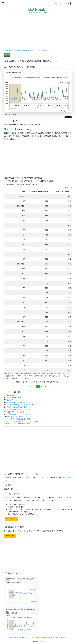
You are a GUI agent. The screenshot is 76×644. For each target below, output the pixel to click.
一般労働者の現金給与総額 (15, 184)
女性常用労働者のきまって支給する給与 (19, 409)
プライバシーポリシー (37, 638)
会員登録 (66, 3)
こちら (69, 477)
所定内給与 (9, 400)
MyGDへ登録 (10, 536)
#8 (6, 55)
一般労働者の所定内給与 (15, 417)
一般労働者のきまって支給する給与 (18, 414)
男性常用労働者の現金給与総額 (16, 402)
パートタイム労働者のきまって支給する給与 (22, 421)
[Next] (45, 387)
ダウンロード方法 (10, 115)
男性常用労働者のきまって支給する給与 (19, 405)
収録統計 (11, 638)
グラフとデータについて (22, 638)
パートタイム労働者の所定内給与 (18, 424)
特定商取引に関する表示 (52, 638)
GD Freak (37, 9)
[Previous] (31, 387)
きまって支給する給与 (13, 398)
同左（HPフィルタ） (34, 184)
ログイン (56, 3)
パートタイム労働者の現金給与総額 (19, 419)
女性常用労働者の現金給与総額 (16, 407)
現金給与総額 (10, 395)
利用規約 (64, 638)
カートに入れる (11, 519)
